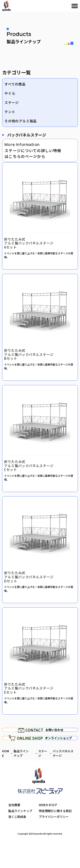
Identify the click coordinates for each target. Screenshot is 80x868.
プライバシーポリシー (54, 842)
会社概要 (14, 830)
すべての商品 (15, 84)
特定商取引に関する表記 (55, 836)
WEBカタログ (48, 830)
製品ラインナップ (20, 836)
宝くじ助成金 (17, 842)
